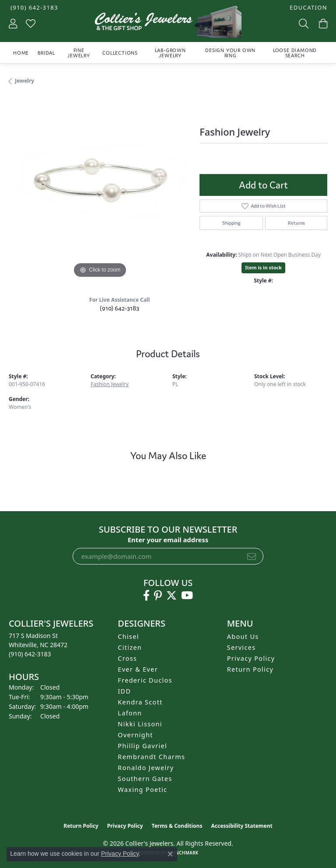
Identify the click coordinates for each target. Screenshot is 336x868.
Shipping (231, 223)
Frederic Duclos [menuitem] (145, 680)
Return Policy (250, 669)
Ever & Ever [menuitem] (138, 669)
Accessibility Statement (241, 826)
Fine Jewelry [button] (79, 53)
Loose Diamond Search (295, 53)
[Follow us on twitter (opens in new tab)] (171, 596)
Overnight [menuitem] (135, 735)
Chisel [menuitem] (128, 636)
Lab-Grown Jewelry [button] (170, 53)
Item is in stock (263, 267)
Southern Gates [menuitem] (145, 779)
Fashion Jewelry (110, 384)
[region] (100, 189)
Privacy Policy (251, 658)
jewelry (24, 81)
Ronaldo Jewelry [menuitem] (146, 768)
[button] (308, 8)
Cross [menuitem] (127, 658)
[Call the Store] (30, 654)
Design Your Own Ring (230, 53)
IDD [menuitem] (124, 691)
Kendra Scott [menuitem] (140, 702)
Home (21, 53)
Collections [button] (120, 53)
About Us (243, 636)
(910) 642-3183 (119, 308)
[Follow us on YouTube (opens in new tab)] (187, 596)
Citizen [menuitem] (130, 647)
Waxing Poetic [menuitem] (142, 790)
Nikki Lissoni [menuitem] (140, 724)
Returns (296, 223)
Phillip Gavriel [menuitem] (142, 746)
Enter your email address (168, 540)
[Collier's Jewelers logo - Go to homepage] (168, 24)
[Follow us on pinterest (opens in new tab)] (158, 596)
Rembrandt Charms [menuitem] (151, 757)
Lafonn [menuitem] (130, 713)
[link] (33, 8)
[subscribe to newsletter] (252, 556)
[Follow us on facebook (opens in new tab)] (146, 596)
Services (241, 647)
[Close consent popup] (170, 854)
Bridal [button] (46, 53)
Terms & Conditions (177, 826)
